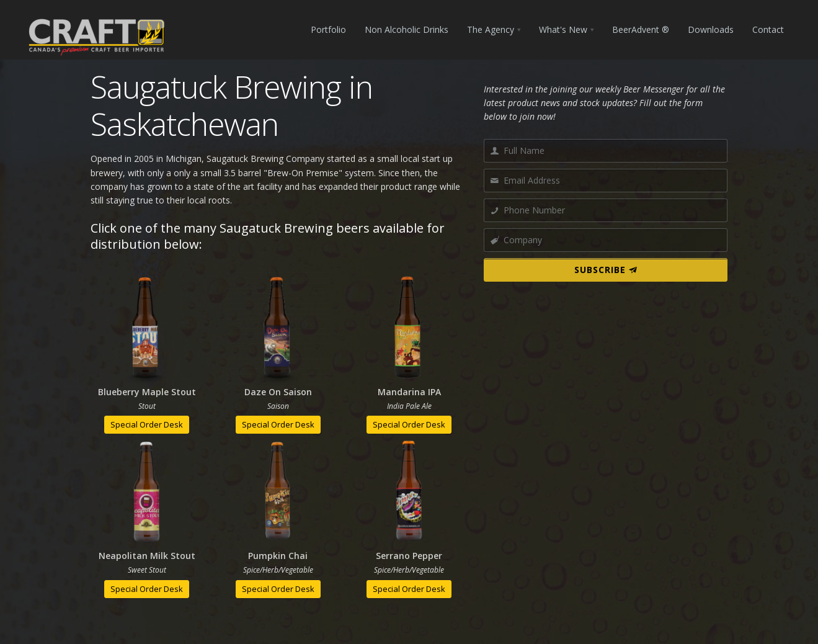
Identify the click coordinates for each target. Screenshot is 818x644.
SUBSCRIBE (606, 270)
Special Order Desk (147, 424)
